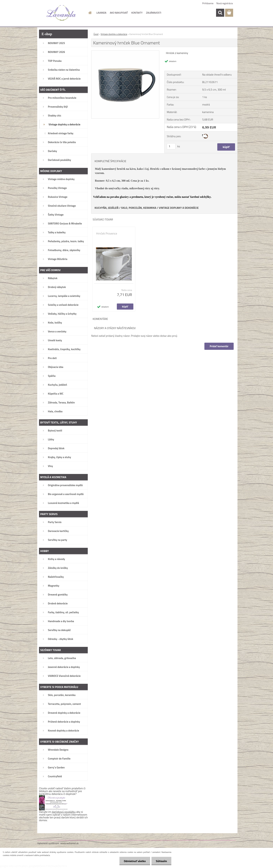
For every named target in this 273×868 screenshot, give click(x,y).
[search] (220, 13)
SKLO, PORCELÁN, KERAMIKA (139, 208)
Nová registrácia (225, 3)
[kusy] (171, 146)
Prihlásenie (208, 3)
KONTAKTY (137, 13)
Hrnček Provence (107, 233)
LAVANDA (101, 13)
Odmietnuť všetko (135, 861)
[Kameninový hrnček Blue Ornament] (125, 52)
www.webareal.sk (70, 843)
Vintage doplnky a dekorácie (114, 34)
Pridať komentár (219, 346)
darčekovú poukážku (64, 812)
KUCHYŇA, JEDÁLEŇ (107, 208)
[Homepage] (90, 13)
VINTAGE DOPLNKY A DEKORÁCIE (179, 208)
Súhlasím (161, 861)
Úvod (96, 34)
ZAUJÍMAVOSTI (154, 13)
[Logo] (61, 13)
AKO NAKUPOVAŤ (119, 13)
